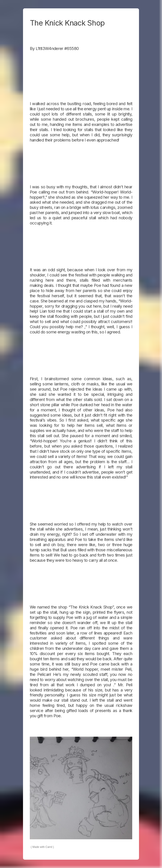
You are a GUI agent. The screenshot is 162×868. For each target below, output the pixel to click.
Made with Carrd (42, 847)
